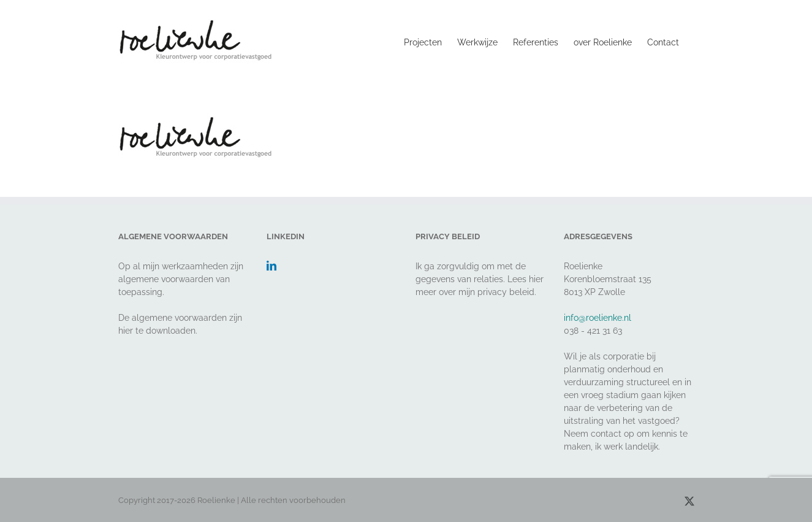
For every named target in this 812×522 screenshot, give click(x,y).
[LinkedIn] (271, 266)
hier (126, 331)
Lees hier (526, 279)
